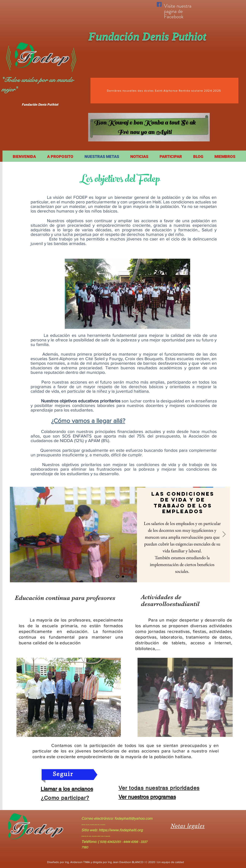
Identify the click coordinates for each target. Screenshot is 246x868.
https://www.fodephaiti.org (121, 830)
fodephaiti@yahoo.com (133, 818)
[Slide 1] (117, 576)
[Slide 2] (123, 577)
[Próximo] (224, 534)
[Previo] (16, 534)
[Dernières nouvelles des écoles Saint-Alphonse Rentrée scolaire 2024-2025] (164, 91)
